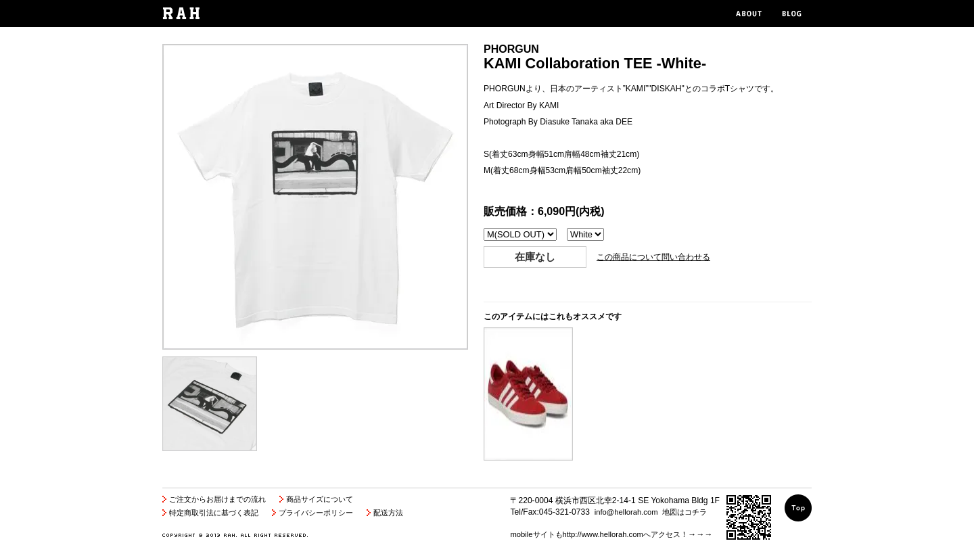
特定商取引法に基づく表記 (214, 513)
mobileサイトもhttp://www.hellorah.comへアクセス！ (599, 534)
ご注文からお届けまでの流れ (217, 499)
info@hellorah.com (626, 512)
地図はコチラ (685, 512)
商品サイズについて (320, 499)
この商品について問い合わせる (653, 257)
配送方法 (388, 513)
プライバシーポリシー (316, 513)
